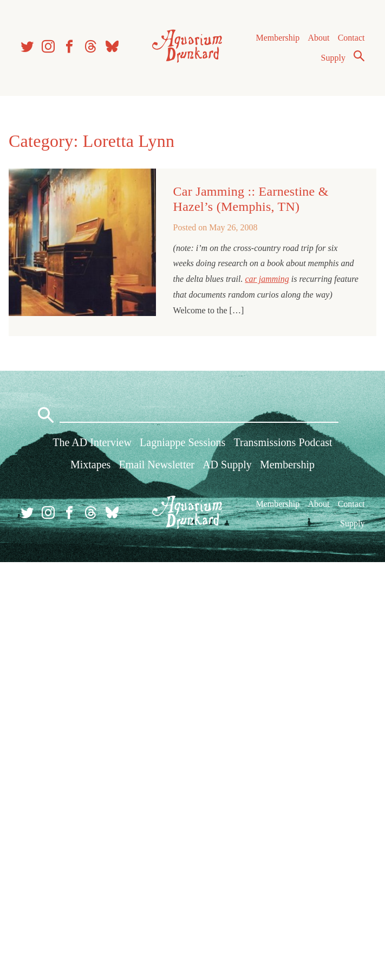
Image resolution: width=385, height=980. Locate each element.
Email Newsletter (157, 465)
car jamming (267, 279)
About (318, 38)
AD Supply (227, 465)
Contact (351, 38)
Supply (333, 58)
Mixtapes (90, 465)
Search (359, 56)
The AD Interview (92, 442)
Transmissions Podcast (283, 442)
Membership (278, 38)
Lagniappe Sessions (182, 442)
